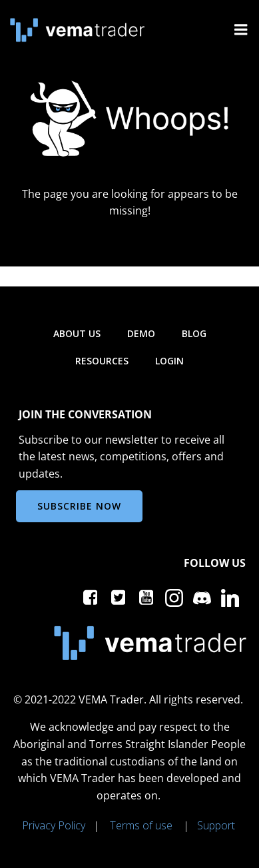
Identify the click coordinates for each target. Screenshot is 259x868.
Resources (102, 361)
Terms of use (141, 825)
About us (77, 333)
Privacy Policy (54, 825)
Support (216, 825)
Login (169, 361)
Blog (194, 333)
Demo (141, 333)
